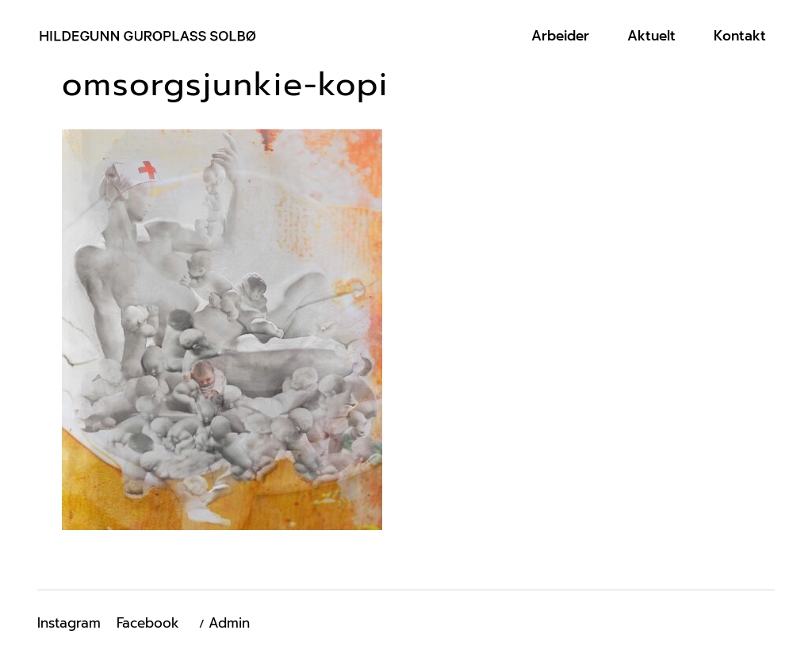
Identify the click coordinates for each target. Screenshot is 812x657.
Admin (229, 623)
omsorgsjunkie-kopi (225, 85)
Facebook (148, 623)
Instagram (69, 623)
